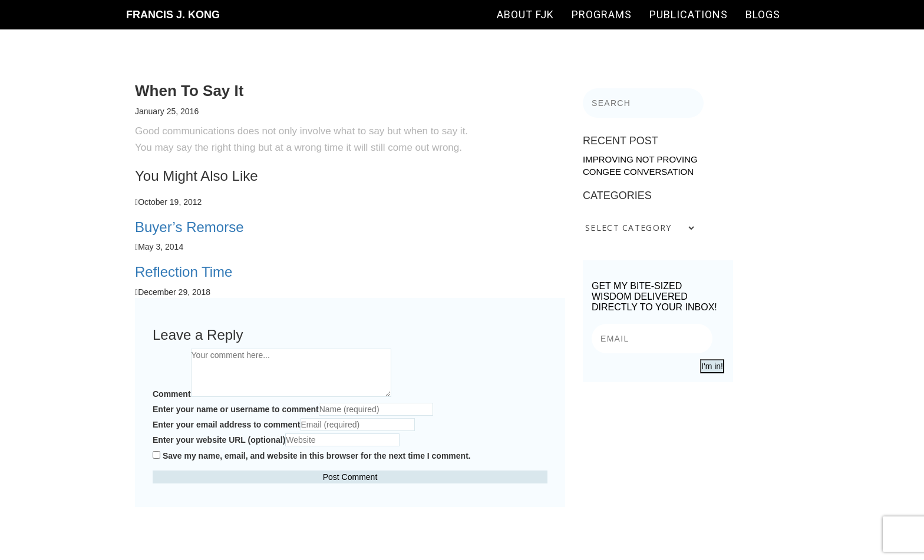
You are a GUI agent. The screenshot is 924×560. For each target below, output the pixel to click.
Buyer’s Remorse (189, 227)
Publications (689, 14)
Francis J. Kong (173, 15)
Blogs (763, 14)
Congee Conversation (638, 172)
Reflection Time (184, 272)
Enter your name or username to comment (236, 409)
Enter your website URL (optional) (219, 440)
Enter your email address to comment (227, 425)
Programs (602, 14)
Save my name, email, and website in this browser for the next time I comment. (317, 456)
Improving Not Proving (640, 159)
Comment (172, 394)
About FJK (525, 14)
